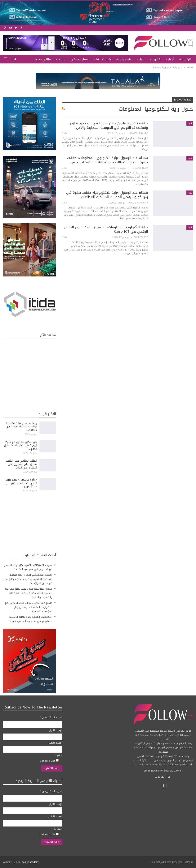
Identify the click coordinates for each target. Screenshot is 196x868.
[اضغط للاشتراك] (52, 768)
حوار (142, 59)
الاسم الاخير (55, 743)
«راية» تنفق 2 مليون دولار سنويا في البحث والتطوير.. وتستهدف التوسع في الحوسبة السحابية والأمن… (108, 125)
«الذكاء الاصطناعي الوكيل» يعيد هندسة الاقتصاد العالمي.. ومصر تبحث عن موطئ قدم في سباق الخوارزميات (28, 579)
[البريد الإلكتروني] (33, 725)
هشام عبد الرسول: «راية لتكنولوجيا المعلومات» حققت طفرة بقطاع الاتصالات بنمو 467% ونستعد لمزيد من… (108, 160)
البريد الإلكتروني (51, 718)
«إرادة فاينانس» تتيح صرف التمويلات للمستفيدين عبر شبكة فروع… (21, 483)
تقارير (156, 59)
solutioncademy (31, 862)
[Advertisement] (29, 522)
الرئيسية (185, 59)
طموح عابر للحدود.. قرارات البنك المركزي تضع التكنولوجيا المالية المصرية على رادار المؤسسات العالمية (29, 607)
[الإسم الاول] (33, 737)
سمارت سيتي (80, 59)
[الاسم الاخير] (33, 749)
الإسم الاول (56, 730)
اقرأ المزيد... (163, 777)
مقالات (61, 59)
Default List (49, 761)
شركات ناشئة (102, 59)
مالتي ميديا (43, 59)
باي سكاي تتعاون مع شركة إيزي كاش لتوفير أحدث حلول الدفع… (21, 445)
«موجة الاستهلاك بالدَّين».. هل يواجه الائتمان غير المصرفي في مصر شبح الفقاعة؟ (28, 567)
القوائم (58, 755)
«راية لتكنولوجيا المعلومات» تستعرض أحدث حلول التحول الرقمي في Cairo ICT (106, 229)
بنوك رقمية (124, 59)
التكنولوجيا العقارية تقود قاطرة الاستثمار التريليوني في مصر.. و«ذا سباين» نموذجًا (30, 619)
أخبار (171, 59)
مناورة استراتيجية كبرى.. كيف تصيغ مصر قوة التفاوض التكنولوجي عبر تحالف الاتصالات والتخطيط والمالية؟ (28, 593)
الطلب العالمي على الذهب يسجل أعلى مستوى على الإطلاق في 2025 (21, 464)
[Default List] (57, 760)
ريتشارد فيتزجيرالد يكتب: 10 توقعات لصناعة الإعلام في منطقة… (21, 427)
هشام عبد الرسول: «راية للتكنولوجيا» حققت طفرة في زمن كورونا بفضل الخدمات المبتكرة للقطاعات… (107, 195)
